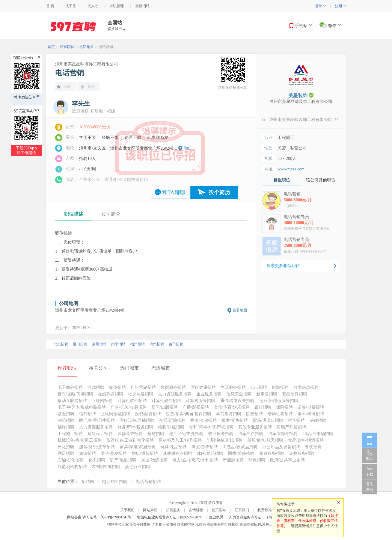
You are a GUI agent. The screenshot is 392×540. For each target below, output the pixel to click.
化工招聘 (97, 460)
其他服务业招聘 (177, 453)
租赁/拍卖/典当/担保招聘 (189, 414)
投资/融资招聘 (148, 414)
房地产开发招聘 (291, 427)
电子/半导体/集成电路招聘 (82, 407)
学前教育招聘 (229, 414)
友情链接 (196, 510)
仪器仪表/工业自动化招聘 (130, 440)
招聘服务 (173, 510)
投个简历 (219, 192)
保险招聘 (284, 407)
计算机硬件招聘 (166, 401)
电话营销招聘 (148, 482)
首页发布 (219, 510)
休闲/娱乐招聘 (210, 453)
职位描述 (74, 214)
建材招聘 (156, 434)
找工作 (71, 6)
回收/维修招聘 (241, 453)
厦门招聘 (80, 344)
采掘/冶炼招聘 (154, 460)
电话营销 (106, 47)
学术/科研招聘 (311, 414)
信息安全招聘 (239, 394)
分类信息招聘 (306, 387)
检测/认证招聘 (171, 427)
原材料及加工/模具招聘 (180, 440)
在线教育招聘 (111, 394)
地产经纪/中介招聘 (186, 434)
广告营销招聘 (143, 387)
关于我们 (127, 510)
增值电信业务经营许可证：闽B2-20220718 (170, 517)
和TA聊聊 (174, 193)
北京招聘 (61, 344)
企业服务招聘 (209, 394)
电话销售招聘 (115, 482)
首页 (51, 47)
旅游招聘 (280, 387)
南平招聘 (118, 344)
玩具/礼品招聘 (174, 447)
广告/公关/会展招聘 (129, 407)
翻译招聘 (66, 427)
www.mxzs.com (291, 169)
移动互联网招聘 (72, 401)
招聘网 (88, 482)
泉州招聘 (99, 344)
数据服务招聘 (173, 387)
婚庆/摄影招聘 (145, 453)
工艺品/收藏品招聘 (240, 447)
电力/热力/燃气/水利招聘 (195, 460)
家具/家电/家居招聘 (138, 447)
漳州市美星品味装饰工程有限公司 (87, 64)
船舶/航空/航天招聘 (265, 440)
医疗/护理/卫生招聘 (97, 420)
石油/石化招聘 (71, 460)
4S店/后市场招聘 (318, 434)
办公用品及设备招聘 (281, 447)
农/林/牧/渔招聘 (106, 467)
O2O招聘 (259, 387)
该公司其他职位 (321, 180)
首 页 (50, 6)
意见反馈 (370, 487)
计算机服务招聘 (200, 401)
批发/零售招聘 (235, 420)
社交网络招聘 (141, 394)
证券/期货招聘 (311, 407)
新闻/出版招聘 (165, 407)
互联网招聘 (102, 401)
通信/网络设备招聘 (237, 401)
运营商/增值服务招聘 (279, 401)
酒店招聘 (66, 453)
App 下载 (370, 471)
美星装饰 (301, 95)
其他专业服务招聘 (255, 427)
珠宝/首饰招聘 (205, 447)
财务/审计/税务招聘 (135, 427)
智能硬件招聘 (295, 394)
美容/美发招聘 (114, 453)
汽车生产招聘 (251, 434)
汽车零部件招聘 (283, 434)
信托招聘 (88, 414)
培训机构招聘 (280, 414)
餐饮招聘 (313, 447)
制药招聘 (66, 420)
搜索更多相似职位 (283, 266)
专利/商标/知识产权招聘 (211, 427)
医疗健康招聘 (203, 387)
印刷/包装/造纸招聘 (224, 440)
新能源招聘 (233, 460)
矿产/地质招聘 (123, 460)
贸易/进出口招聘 (268, 420)
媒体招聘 (117, 387)
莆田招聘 (176, 344)
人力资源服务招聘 (175, 394)
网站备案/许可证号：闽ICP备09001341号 (99, 517)
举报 (91, 87)
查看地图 (240, 310)
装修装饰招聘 (130, 434)
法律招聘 (318, 420)
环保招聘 (257, 460)
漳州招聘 (157, 344)
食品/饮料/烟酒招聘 (306, 440)
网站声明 (150, 510)
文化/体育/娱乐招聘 (232, 407)
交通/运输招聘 (172, 420)
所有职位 (67, 47)
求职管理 (117, 6)
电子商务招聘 (70, 387)
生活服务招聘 (233, 387)
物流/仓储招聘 (203, 420)
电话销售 (87, 47)
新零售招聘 (267, 394)
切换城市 (116, 29)
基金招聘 (66, 414)
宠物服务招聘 (302, 453)
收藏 (67, 87)
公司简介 (111, 214)
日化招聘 (66, 447)
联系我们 (242, 510)
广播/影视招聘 (196, 407)
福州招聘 (138, 344)
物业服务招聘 (221, 434)
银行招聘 (263, 407)
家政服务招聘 (272, 453)
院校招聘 (254, 414)
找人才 (93, 6)
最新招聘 (142, 6)
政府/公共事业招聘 (287, 460)
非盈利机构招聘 (72, 467)
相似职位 (282, 180)
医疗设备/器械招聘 (137, 420)
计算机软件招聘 (132, 401)
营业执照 (216, 517)
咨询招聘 (296, 420)
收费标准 (265, 510)
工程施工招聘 (70, 434)
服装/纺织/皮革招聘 (97, 447)
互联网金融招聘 (115, 414)
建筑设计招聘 (100, 434)
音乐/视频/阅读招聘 (76, 394)
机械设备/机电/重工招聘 (80, 440)
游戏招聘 (96, 387)
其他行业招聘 (138, 467)
